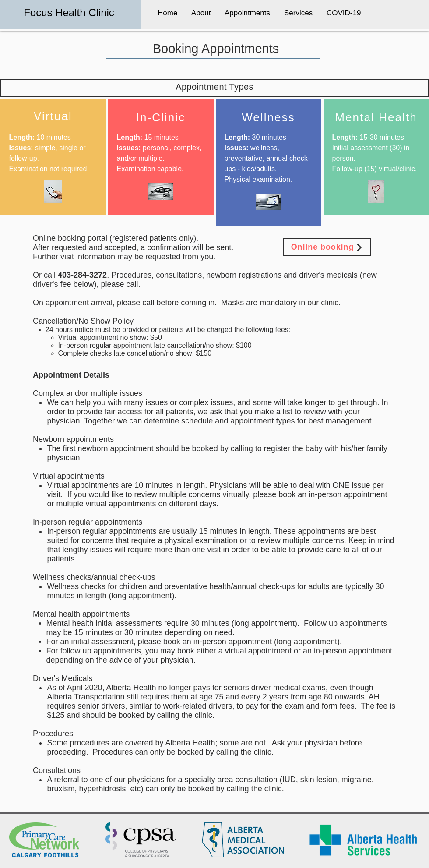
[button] (201, 9)
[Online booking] (327, 247)
